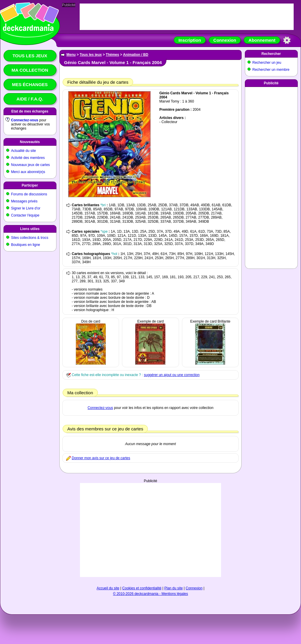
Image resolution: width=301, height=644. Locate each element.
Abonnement (262, 40)
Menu (71, 55)
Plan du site (174, 588)
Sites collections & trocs (30, 238)
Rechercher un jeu (267, 63)
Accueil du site (108, 588)
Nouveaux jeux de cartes (31, 165)
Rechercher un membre (271, 70)
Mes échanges (30, 84)
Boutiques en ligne (26, 245)
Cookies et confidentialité (142, 588)
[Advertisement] (151, 524)
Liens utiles (30, 229)
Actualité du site (24, 151)
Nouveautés (30, 142)
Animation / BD (136, 55)
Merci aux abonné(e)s (28, 172)
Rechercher (271, 54)
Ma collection (30, 70)
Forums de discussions (29, 194)
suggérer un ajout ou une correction (172, 375)
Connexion (225, 40)
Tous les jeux (30, 56)
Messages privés (24, 201)
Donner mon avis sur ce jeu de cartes (101, 458)
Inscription (190, 40)
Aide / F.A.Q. (30, 99)
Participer (30, 185)
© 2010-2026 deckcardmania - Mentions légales (151, 594)
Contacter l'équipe (25, 215)
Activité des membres (28, 158)
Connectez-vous (25, 120)
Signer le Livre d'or (26, 208)
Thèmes (112, 55)
